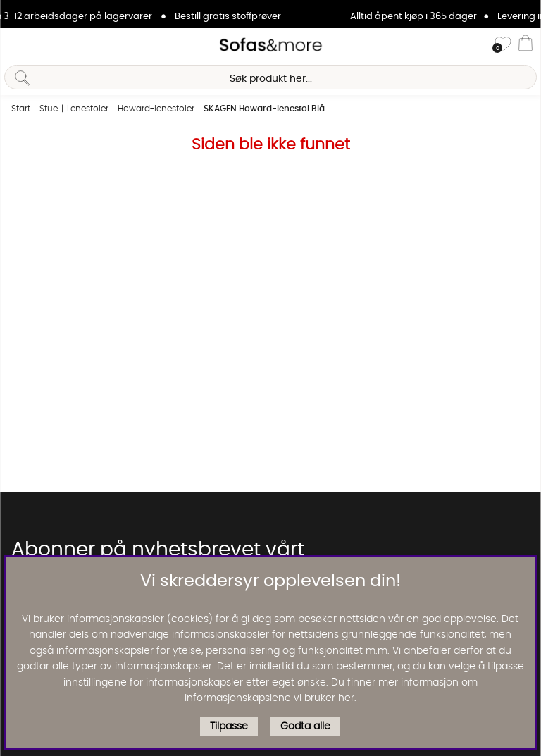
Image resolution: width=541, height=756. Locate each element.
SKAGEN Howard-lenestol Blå (264, 109)
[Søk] (270, 77)
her (346, 698)
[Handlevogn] (526, 45)
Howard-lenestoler (156, 109)
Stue (49, 109)
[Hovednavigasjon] (16, 45)
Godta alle (305, 726)
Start (21, 109)
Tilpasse (229, 726)
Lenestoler (88, 109)
